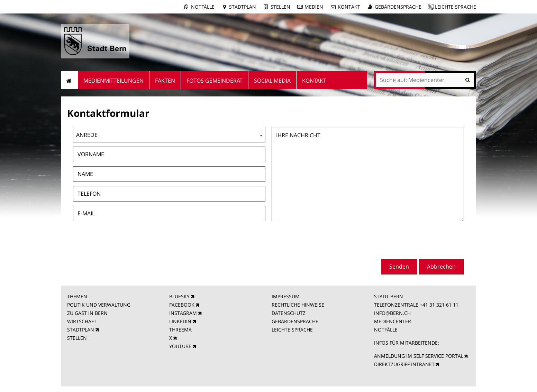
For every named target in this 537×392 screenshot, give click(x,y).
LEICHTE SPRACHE (292, 330)
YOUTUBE (180, 346)
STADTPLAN (81, 330)
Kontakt (349, 7)
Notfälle (203, 7)
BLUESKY (179, 296)
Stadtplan (243, 7)
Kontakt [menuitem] (314, 81)
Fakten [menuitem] (165, 81)
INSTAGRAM (183, 313)
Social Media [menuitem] (272, 81)
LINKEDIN (180, 321)
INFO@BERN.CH (392, 313)
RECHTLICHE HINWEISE (298, 305)
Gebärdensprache (398, 7)
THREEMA (180, 330)
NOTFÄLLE (386, 330)
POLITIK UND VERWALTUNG (99, 305)
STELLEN (77, 338)
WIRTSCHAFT (82, 321)
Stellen (280, 7)
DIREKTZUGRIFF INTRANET (404, 364)
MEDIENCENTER (393, 321)
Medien (314, 7)
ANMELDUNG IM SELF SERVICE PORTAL (419, 356)
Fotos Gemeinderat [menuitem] (215, 81)
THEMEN (77, 296)
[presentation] (411, 239)
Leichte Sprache (456, 7)
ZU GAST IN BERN (87, 313)
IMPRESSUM (286, 296)
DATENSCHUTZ (289, 313)
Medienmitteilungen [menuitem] (113, 81)
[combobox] (169, 135)
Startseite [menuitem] (69, 80)
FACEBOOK (182, 305)
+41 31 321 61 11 (439, 305)
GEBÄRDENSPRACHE (295, 321)
